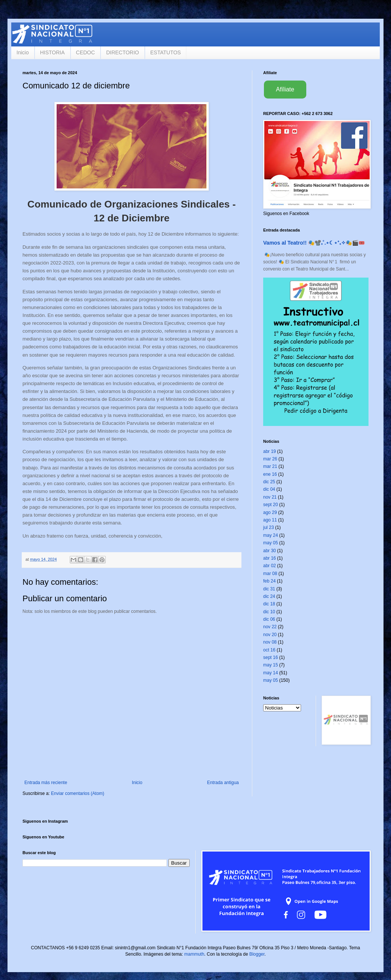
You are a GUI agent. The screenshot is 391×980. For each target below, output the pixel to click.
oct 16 (269, 650)
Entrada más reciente (46, 783)
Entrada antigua (223, 783)
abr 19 (270, 451)
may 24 (270, 535)
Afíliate (285, 89)
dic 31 (269, 589)
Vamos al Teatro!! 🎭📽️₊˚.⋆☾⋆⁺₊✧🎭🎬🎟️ (314, 243)
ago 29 (270, 512)
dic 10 (269, 612)
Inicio (23, 52)
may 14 (270, 673)
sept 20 (270, 505)
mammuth (194, 954)
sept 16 (270, 657)
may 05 (270, 543)
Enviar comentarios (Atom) (78, 793)
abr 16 (270, 558)
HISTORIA (52, 52)
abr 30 (270, 551)
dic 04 (269, 489)
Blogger (257, 954)
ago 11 (270, 520)
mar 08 (270, 574)
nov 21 (270, 497)
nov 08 (270, 642)
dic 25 (269, 482)
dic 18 (269, 604)
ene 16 (270, 474)
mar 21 (270, 466)
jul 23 (269, 527)
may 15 (270, 665)
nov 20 (270, 635)
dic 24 (269, 596)
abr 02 (270, 566)
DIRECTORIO (123, 52)
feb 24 (269, 581)
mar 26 (270, 459)
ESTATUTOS (166, 52)
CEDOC (86, 52)
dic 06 (269, 619)
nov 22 (270, 627)
